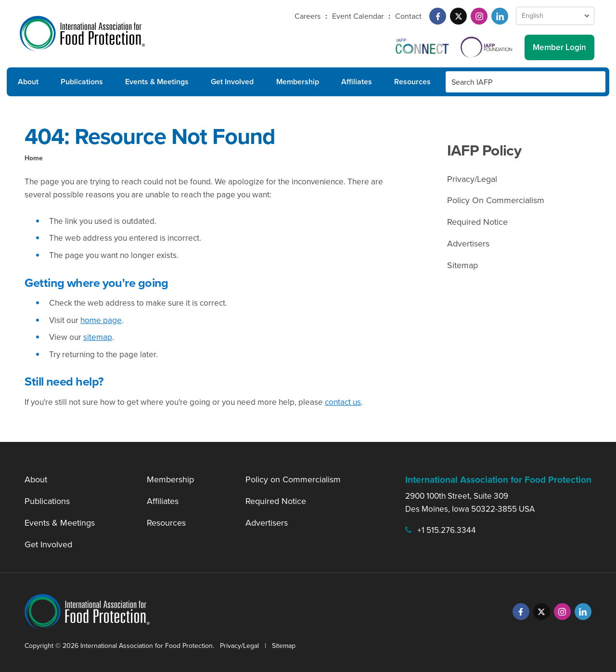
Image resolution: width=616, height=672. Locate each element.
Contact (408, 16)
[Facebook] (438, 16)
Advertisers (468, 244)
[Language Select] (555, 16)
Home (34, 158)
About (28, 82)
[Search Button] (595, 82)
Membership (298, 82)
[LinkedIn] (500, 16)
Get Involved (232, 82)
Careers (308, 16)
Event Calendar (358, 16)
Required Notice (477, 222)
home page (101, 320)
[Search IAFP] (515, 82)
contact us (343, 402)
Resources (412, 82)
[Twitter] (458, 16)
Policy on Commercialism (293, 479)
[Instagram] (479, 16)
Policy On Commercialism (496, 200)
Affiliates (357, 82)
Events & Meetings (157, 82)
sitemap (98, 337)
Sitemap (462, 265)
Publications (82, 82)
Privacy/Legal (472, 179)
